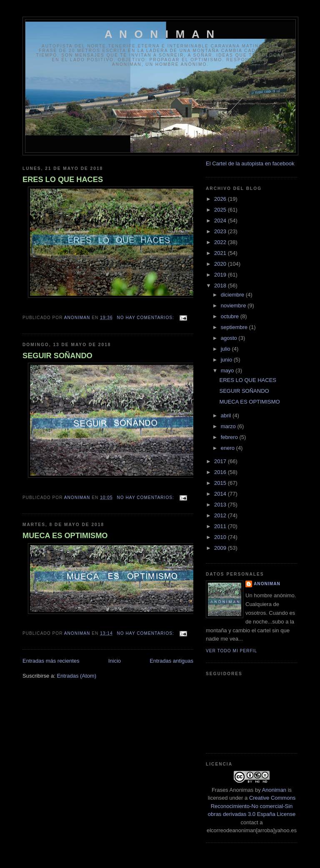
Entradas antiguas (171, 661)
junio (227, 360)
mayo (228, 370)
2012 (221, 515)
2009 (221, 548)
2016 (221, 472)
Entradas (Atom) (76, 676)
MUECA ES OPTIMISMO (65, 536)
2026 (221, 199)
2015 (221, 483)
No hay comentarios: (146, 318)
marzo (229, 426)
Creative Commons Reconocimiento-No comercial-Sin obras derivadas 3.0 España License (252, 806)
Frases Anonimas (232, 790)
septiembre (235, 327)
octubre (231, 316)
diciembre (233, 295)
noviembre (234, 306)
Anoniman (274, 790)
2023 (221, 231)
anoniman (267, 584)
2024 (221, 221)
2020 (221, 264)
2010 (221, 537)
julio (226, 349)
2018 (221, 286)
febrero (230, 437)
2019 (221, 275)
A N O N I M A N (161, 34)
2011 (221, 526)
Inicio (115, 661)
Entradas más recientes (51, 661)
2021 (221, 253)
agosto (230, 338)
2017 (221, 461)
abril (227, 415)
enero (229, 448)
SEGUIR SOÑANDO (57, 356)
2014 (221, 494)
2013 (221, 505)
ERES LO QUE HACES (63, 180)
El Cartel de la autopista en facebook (250, 163)
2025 (221, 210)
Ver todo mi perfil (231, 651)
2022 (221, 242)
